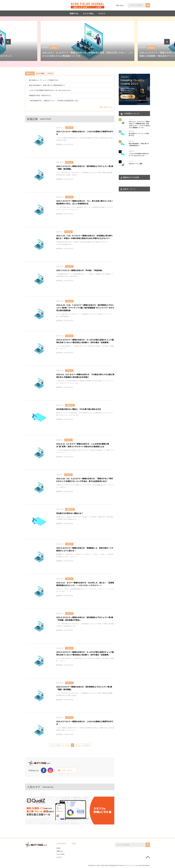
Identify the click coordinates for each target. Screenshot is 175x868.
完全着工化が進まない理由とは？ (70, 513)
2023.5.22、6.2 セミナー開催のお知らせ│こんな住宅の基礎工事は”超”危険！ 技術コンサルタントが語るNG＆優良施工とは (83, 445)
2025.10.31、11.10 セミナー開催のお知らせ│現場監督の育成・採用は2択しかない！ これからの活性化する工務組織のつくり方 (139, 124)
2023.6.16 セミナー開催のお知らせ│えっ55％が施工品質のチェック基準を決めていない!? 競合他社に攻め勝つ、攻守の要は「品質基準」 (85, 341)
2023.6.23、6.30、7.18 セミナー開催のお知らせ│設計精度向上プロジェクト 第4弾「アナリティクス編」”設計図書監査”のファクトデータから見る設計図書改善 (85, 308)
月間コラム (74, 13)
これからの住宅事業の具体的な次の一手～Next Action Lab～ (50, 90)
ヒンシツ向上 (88, 13)
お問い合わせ (120, 5)
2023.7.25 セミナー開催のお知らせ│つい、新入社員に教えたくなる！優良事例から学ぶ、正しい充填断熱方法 (85, 202)
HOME (58, 848)
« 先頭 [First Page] (57, 745)
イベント (102, 13)
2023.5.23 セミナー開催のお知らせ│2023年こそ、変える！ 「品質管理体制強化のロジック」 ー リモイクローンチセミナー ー (85, 584)
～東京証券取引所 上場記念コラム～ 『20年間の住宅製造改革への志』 (54, 101)
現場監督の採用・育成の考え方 (40, 95)
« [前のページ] (61, 745)
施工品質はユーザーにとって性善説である (44, 80)
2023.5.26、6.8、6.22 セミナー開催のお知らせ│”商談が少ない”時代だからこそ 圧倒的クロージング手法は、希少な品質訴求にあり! (85, 480)
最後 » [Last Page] (88, 745)
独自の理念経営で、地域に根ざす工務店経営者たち (47, 85)
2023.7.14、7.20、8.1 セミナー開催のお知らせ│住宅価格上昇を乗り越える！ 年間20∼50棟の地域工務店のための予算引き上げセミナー (84, 237)
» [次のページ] (84, 745)
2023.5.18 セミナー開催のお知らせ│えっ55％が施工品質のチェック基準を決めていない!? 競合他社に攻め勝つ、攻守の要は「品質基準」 (85, 653)
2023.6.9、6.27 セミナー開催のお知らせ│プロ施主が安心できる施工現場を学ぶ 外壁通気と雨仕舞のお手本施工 (85, 376)
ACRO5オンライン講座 (136, 164)
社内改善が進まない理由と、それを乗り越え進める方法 (79, 409)
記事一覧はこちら (106, 107)
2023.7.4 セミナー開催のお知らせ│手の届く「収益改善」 (80, 270)
